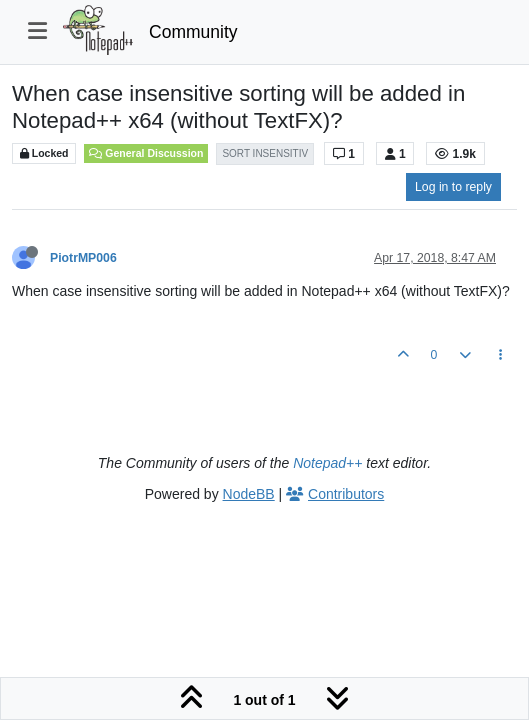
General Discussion (146, 153)
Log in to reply (453, 187)
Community (193, 32)
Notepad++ (327, 463)
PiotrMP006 (83, 258)
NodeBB (249, 494)
